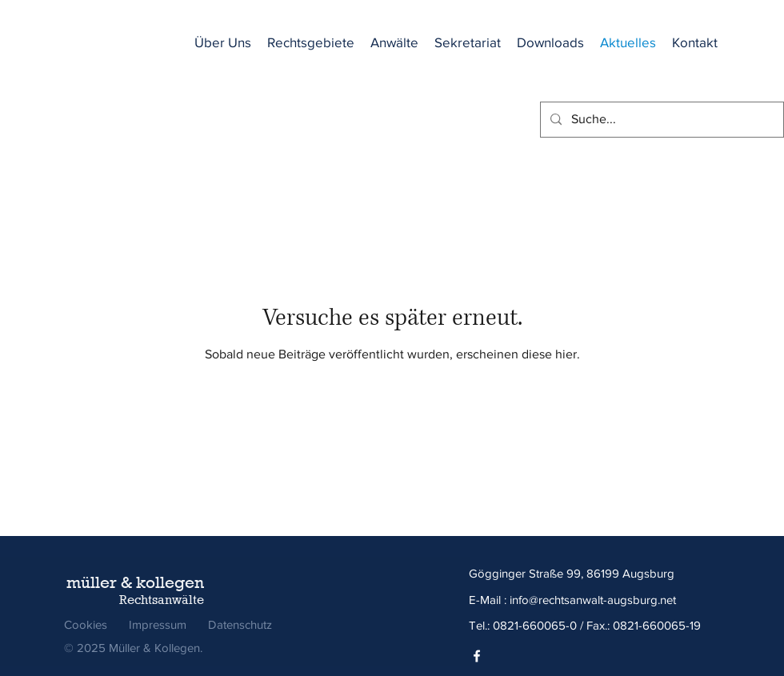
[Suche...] (660, 120)
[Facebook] (477, 656)
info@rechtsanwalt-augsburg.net (593, 600)
